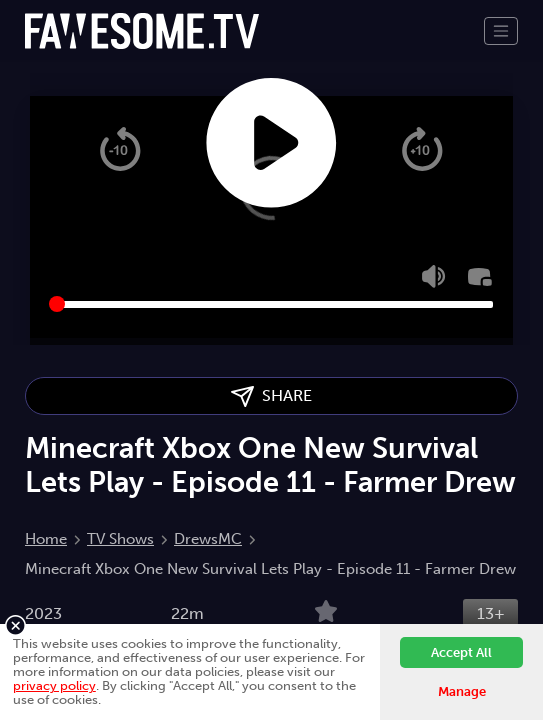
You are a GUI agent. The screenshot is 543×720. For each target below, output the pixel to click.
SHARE (271, 396)
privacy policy (54, 685)
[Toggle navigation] (501, 31)
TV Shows (120, 539)
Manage (462, 691)
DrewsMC (208, 539)
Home (46, 539)
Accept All (461, 652)
